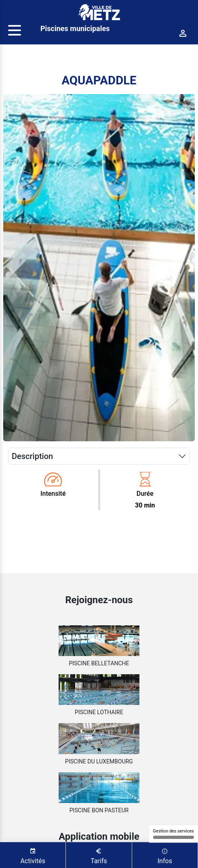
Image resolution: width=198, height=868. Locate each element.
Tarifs (99, 855)
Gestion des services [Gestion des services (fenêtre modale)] (174, 834)
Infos (165, 855)
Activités (33, 855)
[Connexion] (183, 34)
